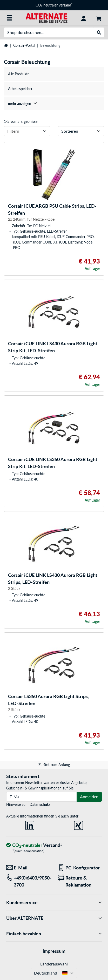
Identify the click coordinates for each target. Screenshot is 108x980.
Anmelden (89, 797)
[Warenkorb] (99, 18)
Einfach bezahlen (54, 934)
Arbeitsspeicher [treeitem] (20, 89)
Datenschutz (40, 804)
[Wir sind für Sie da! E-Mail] (28, 868)
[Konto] (84, 18)
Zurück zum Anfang (54, 765)
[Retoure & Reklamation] (80, 881)
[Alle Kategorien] (9, 18)
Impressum (54, 951)
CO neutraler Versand (54, 5)
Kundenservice (54, 903)
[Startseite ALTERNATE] (46, 18)
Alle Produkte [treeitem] (19, 74)
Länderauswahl (54, 964)
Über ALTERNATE (54, 918)
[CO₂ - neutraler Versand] (34, 845)
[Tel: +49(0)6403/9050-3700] (28, 881)
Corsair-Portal (24, 45)
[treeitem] (54, 103)
